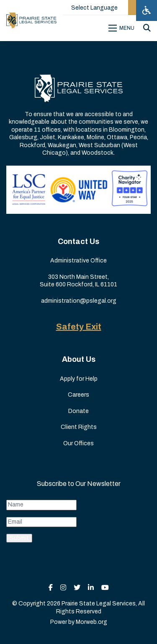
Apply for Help (79, 379)
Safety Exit (79, 327)
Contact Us (78, 241)
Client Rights (79, 427)
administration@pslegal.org (79, 301)
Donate (78, 411)
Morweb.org (91, 622)
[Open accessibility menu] (147, 10)
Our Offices (78, 443)
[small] (51, 588)
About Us (79, 359)
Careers (78, 395)
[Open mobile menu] (123, 28)
